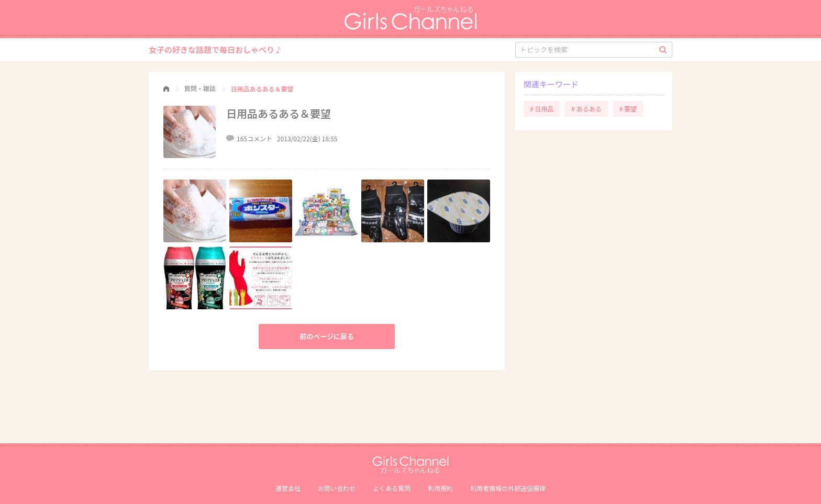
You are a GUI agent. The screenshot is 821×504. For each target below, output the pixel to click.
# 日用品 (542, 109)
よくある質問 (392, 488)
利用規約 (440, 488)
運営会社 (288, 488)
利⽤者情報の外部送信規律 (508, 488)
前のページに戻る (327, 336)
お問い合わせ (337, 488)
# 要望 (628, 109)
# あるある (586, 109)
